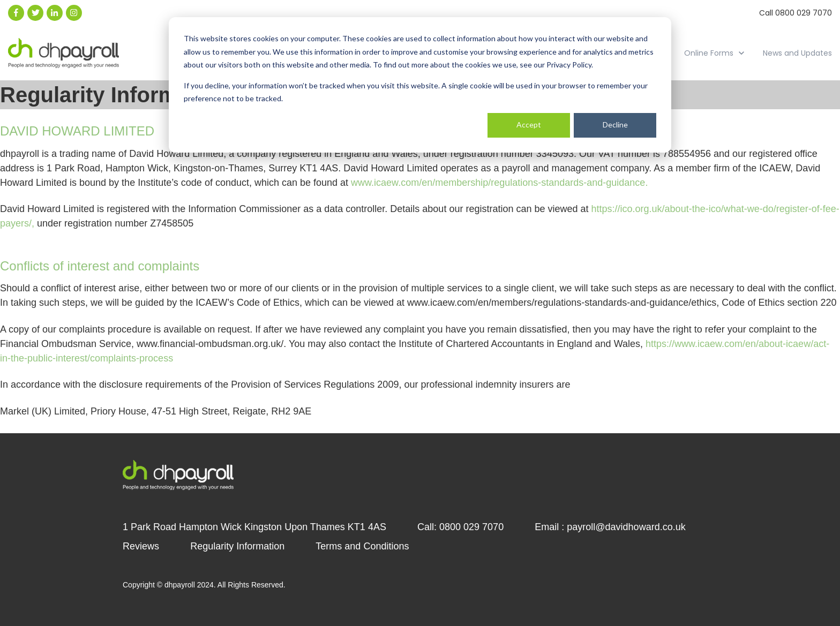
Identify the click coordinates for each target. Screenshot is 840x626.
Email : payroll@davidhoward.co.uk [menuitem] (610, 527)
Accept (529, 125)
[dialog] (420, 85)
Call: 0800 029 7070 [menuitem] (460, 527)
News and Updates (797, 53)
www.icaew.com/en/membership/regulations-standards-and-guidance (498, 183)
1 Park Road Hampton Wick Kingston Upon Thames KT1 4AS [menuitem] (254, 527)
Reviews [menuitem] (141, 546)
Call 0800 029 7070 (796, 13)
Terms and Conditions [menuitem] (362, 546)
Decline (615, 125)
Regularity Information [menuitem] (237, 546)
